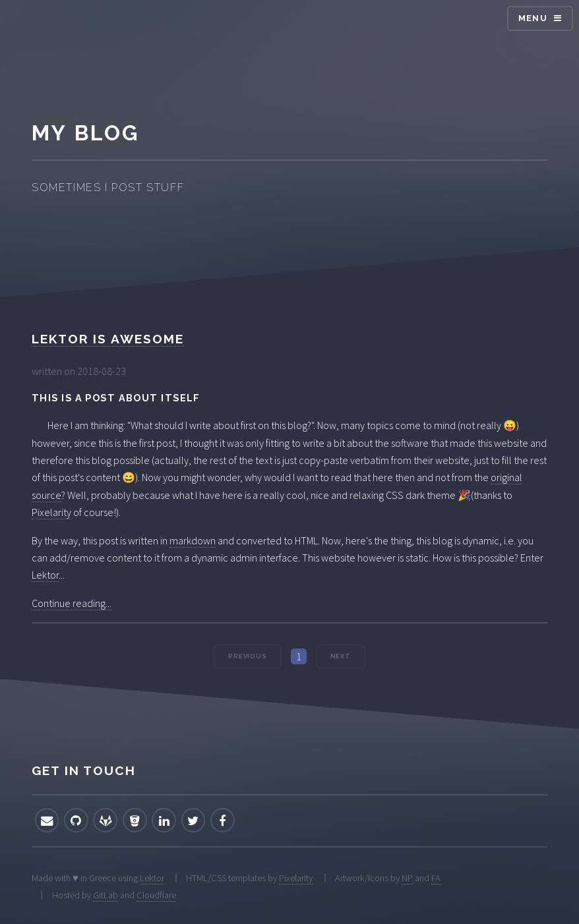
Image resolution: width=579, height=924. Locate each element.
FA (436, 878)
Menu (533, 18)
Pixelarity (51, 512)
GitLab (106, 895)
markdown (193, 540)
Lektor (45, 575)
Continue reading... (72, 603)
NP (407, 878)
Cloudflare (156, 895)
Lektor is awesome (108, 339)
